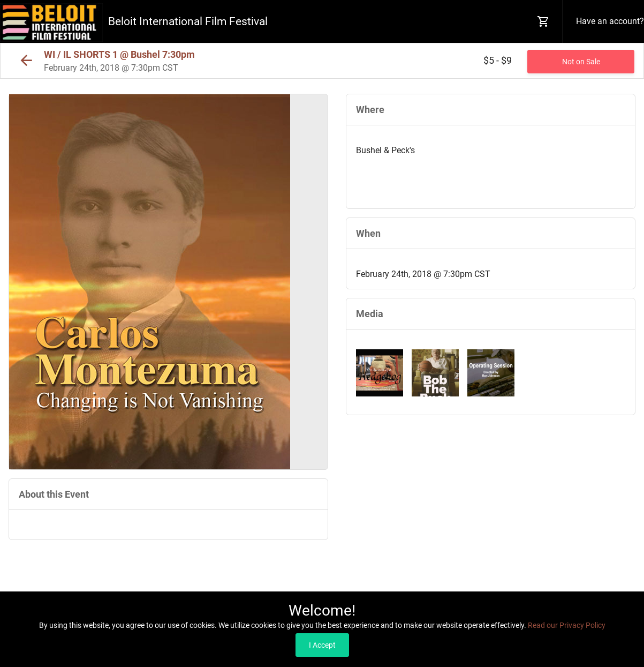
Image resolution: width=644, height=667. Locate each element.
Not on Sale (581, 62)
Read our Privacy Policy (567, 625)
